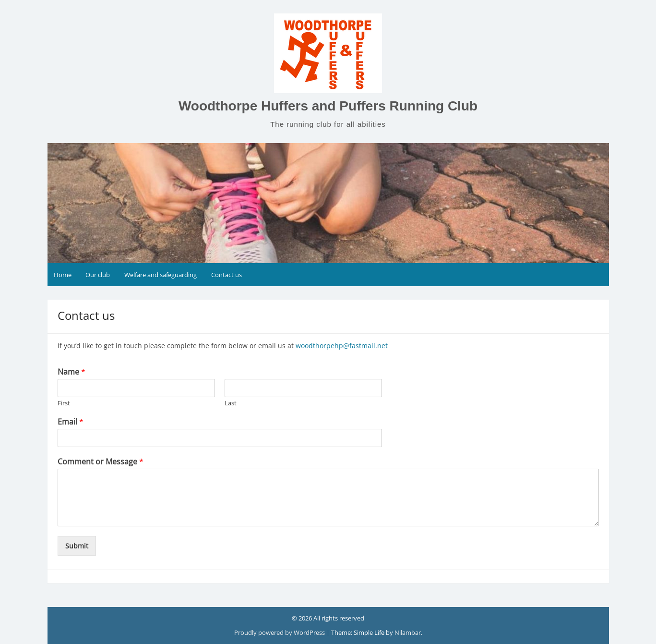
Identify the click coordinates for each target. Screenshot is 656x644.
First (64, 403)
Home (63, 275)
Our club (98, 275)
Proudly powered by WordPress (280, 632)
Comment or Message (101, 462)
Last (231, 403)
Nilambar (408, 632)
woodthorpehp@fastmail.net (342, 346)
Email (71, 422)
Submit (77, 546)
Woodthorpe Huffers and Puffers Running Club (328, 106)
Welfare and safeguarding (161, 275)
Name (72, 372)
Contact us (227, 275)
